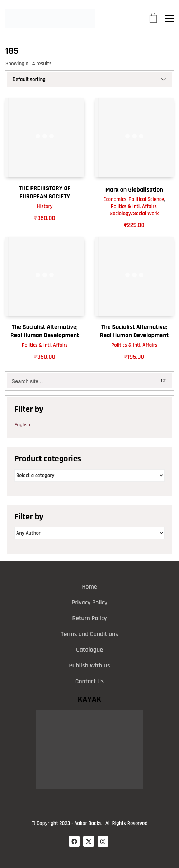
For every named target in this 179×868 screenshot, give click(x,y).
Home (89, 587)
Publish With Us (89, 666)
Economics (115, 199)
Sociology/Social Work (134, 214)
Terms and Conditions (89, 634)
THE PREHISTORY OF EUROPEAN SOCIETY (45, 192)
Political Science (146, 199)
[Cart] (153, 19)
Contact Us (89, 681)
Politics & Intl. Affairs (134, 206)
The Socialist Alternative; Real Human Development (45, 331)
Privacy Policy (90, 602)
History (45, 206)
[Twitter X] (89, 841)
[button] (169, 19)
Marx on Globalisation (134, 190)
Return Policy (89, 618)
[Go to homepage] (50, 18)
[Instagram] (103, 841)
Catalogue (89, 650)
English (22, 425)
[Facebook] (74, 841)
